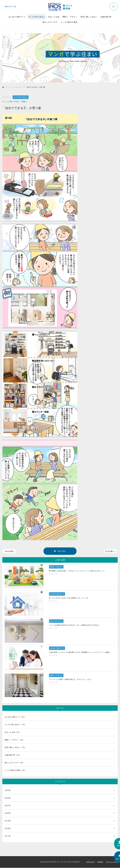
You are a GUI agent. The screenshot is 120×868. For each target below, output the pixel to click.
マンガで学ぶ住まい (37, 17)
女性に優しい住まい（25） (15, 748)
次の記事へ (111, 551)
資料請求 (100, 862)
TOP (6, 87)
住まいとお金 (54, 17)
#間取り (24, 102)
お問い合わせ (90, 862)
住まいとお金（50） (13, 732)
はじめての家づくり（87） (15, 717)
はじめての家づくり (17, 17)
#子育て (17, 102)
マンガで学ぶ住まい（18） (15, 725)
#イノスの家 (7, 102)
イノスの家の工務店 (69, 22)
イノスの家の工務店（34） (15, 770)
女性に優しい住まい (89, 17)
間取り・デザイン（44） (15, 740)
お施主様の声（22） (13, 755)
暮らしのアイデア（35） (15, 763)
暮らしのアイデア (50, 22)
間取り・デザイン (70, 17)
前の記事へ (9, 551)
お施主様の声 (106, 17)
